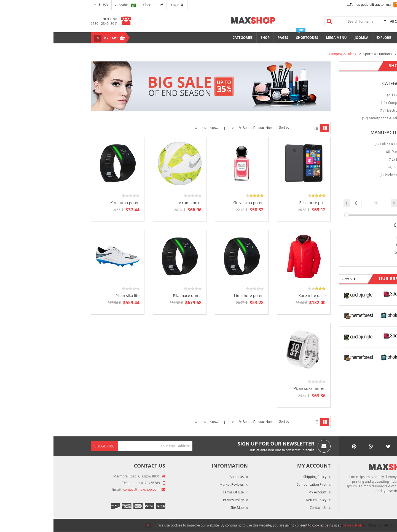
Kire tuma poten (71, 203)
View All (294, 279)
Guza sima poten (195, 203)
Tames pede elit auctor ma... (315, 5)
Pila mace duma (134, 295)
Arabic (73, 5)
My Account (264, 492)
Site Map (183, 508)
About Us (183, 477)
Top (391, 97)
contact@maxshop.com (88, 489)
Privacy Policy (180, 500)
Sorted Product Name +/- (202, 128)
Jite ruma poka (135, 203)
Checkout (97, 5)
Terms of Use (180, 492)
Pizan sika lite (74, 295)
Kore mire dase (258, 295)
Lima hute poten (195, 295)
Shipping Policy (261, 477)
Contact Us (265, 508)
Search (276, 21)
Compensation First (258, 484)
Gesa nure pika (259, 203)
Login (123, 5)
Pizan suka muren (256, 388)
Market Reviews (178, 484)
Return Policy (263, 500)
